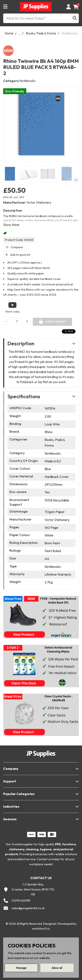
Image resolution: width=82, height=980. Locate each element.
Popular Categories (19, 794)
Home (9, 33)
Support (10, 781)
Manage (21, 968)
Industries (11, 806)
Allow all (57, 968)
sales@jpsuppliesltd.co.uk (28, 908)
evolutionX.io (41, 929)
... (19, 33)
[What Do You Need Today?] (41, 18)
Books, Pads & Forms (41, 33)
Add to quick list (18, 255)
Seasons (10, 819)
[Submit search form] (75, 18)
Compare (14, 247)
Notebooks (69, 33)
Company (11, 769)
